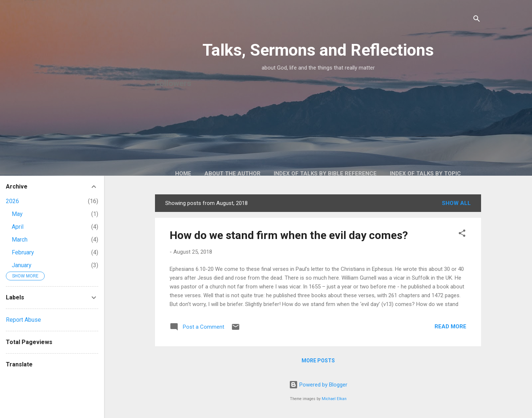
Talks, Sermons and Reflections (318, 50)
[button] (462, 234)
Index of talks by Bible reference (325, 173)
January (22, 265)
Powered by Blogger (318, 385)
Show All (456, 203)
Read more (450, 326)
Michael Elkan (334, 399)
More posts (318, 361)
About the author (232, 173)
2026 (12, 201)
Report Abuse (23, 320)
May (17, 214)
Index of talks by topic (425, 173)
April (18, 227)
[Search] (477, 20)
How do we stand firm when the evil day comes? (289, 235)
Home (183, 173)
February (23, 252)
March (20, 240)
